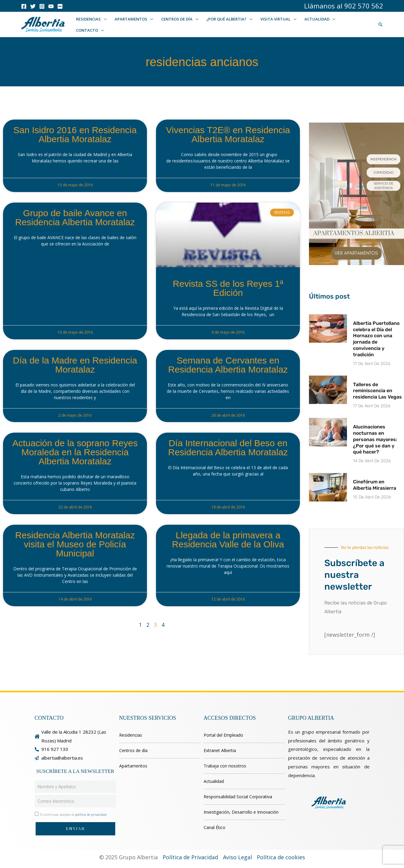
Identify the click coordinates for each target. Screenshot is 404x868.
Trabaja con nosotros (225, 766)
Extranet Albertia (220, 750)
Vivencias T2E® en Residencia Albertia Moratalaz (228, 135)
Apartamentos (133, 766)
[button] (104, 19)
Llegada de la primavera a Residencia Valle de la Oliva (228, 540)
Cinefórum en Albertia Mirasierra (375, 485)
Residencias (131, 735)
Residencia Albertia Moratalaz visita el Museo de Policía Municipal (75, 544)
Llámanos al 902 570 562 (344, 6)
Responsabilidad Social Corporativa (238, 797)
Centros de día (133, 750)
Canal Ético (215, 827)
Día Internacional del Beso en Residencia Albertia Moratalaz (228, 448)
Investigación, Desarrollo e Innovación (241, 812)
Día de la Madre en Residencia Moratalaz (75, 365)
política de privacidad (91, 814)
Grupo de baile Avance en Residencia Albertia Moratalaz (75, 218)
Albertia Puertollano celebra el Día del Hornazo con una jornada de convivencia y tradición (376, 339)
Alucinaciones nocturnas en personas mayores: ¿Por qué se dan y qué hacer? (375, 439)
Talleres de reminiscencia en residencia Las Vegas (377, 391)
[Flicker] (60, 6)
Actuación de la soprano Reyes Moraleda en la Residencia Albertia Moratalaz (75, 452)
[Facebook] (24, 6)
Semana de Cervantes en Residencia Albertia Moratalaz (228, 365)
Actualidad (214, 781)
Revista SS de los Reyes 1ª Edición (228, 288)
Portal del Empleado (223, 735)
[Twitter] (33, 6)
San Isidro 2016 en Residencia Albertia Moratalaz (75, 135)
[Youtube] (51, 6)
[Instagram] (42, 6)
